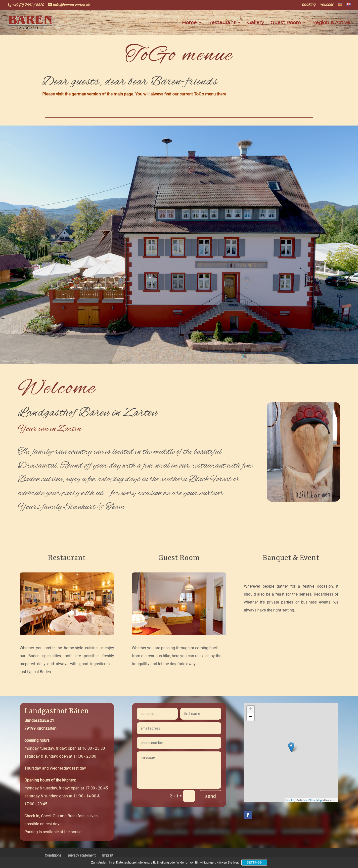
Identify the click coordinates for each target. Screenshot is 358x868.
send (210, 796)
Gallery (256, 23)
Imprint (108, 855)
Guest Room (286, 23)
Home (189, 23)
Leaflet (290, 800)
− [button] (250, 717)
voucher (327, 5)
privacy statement (82, 855)
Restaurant (222, 23)
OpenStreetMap (312, 800)
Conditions (53, 855)
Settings (254, 863)
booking (309, 5)
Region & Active (331, 23)
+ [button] (250, 709)
